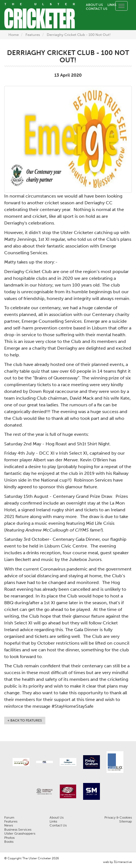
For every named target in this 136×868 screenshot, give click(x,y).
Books (9, 842)
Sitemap (126, 821)
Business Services (18, 830)
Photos (9, 838)
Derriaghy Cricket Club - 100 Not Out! (79, 35)
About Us (94, 5)
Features (33, 35)
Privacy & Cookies (118, 817)
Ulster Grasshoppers (20, 833)
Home (14, 35)
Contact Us (97, 9)
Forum (9, 817)
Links (112, 5)
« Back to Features (25, 720)
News (9, 825)
